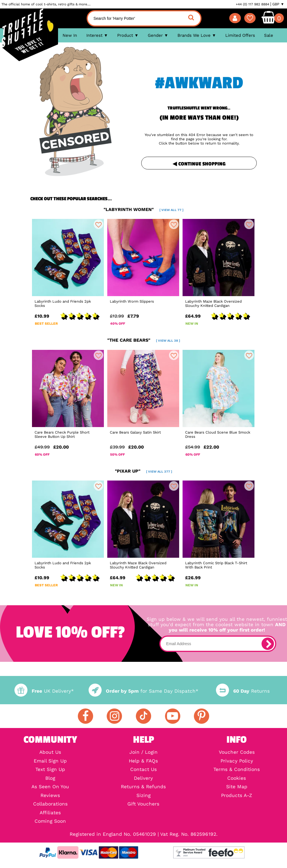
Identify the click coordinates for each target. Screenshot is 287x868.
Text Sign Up (50, 770)
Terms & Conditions (237, 770)
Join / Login (143, 752)
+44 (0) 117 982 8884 (252, 4)
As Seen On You (50, 787)
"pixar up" (143, 471)
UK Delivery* (44, 691)
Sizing (143, 796)
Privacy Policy (237, 761)
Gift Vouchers (143, 804)
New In (70, 35)
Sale (269, 35)
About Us (50, 752)
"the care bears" (144, 340)
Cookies (237, 778)
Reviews (50, 796)
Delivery (143, 778)
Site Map (237, 787)
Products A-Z (237, 796)
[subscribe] (268, 644)
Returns (243, 691)
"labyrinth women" (143, 209)
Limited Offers (240, 35)
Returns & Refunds (143, 787)
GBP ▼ (278, 4)
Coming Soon (50, 821)
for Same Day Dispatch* (143, 691)
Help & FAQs (143, 761)
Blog (50, 778)
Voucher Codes (237, 752)
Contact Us (143, 770)
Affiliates (50, 813)
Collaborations (50, 804)
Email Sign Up (50, 761)
